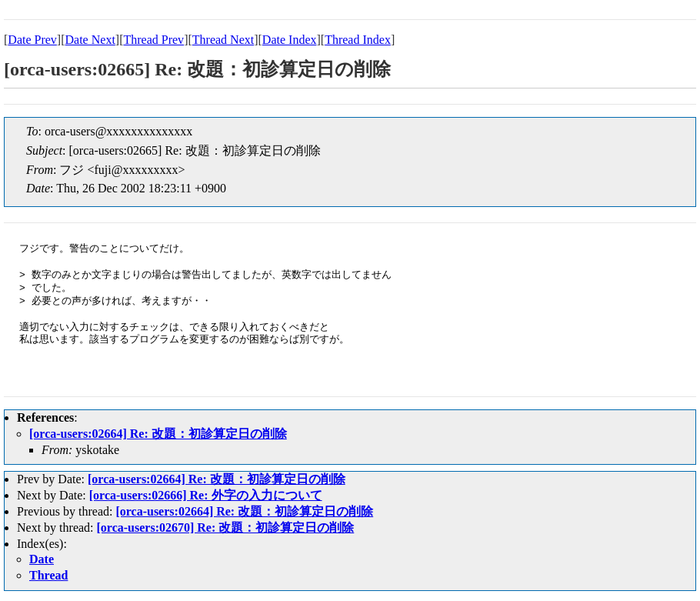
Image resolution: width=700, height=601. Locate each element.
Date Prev (32, 40)
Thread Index (358, 40)
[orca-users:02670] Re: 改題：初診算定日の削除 (226, 528)
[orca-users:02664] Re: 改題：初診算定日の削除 (158, 434)
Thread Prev (153, 40)
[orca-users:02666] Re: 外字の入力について (206, 495)
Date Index (290, 40)
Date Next (90, 40)
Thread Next (223, 40)
